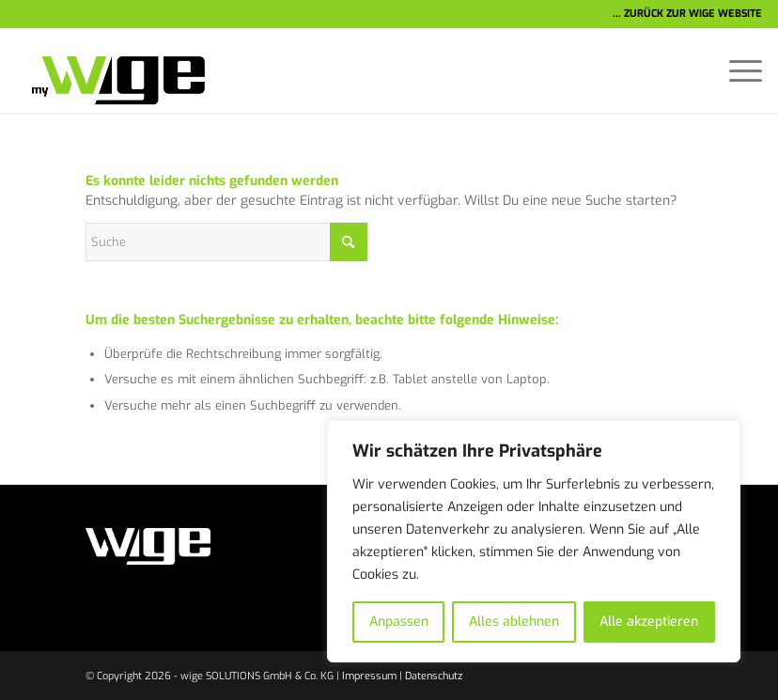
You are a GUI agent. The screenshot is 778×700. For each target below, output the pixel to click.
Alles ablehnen (514, 622)
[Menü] (736, 70)
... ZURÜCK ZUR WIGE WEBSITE (687, 14)
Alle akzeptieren (649, 622)
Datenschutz (434, 676)
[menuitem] (736, 70)
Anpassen (399, 622)
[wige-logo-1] (111, 70)
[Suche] (226, 242)
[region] (534, 541)
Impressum (369, 676)
